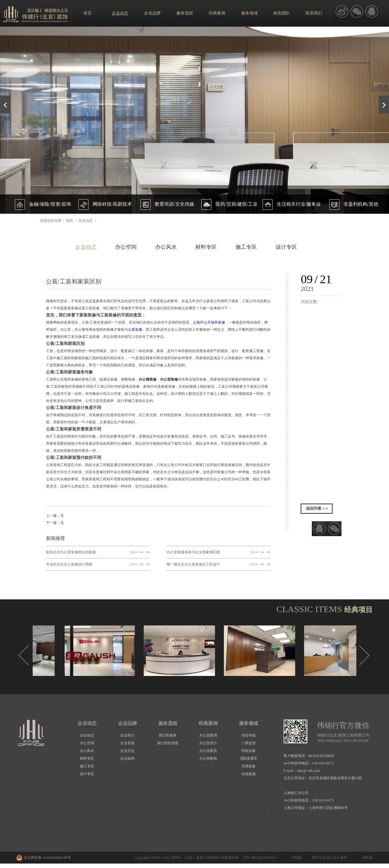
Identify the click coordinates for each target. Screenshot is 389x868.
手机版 (296, 858)
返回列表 (317, 509)
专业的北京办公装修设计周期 (69, 564)
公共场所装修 (214, 322)
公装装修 (135, 330)
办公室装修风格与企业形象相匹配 (193, 552)
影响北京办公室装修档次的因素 (71, 552)
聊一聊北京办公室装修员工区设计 (193, 564)
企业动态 (86, 221)
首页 (88, 13)
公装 (197, 322)
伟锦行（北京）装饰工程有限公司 (198, 858)
